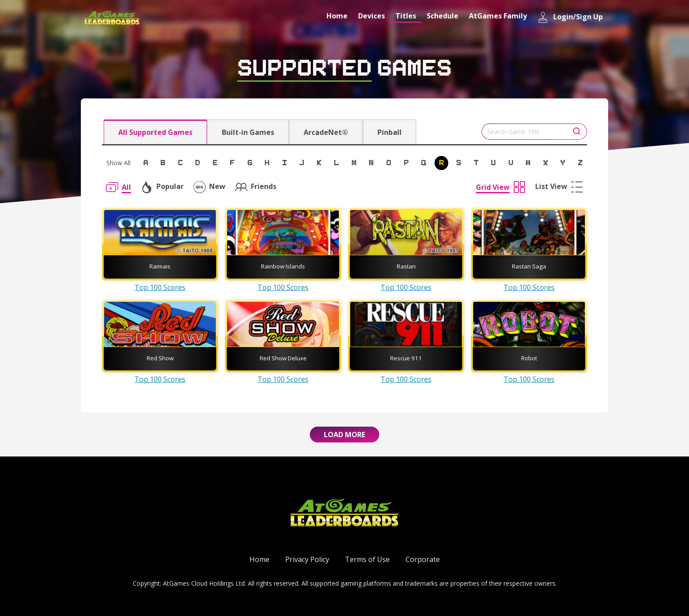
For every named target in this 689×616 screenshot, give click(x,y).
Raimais (160, 266)
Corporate (423, 559)
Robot (529, 358)
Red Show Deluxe (283, 358)
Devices (372, 16)
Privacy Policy (307, 559)
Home (337, 16)
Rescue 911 (406, 358)
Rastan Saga (529, 266)
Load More (344, 435)
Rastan (406, 266)
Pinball (390, 132)
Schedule (442, 16)
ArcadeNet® (326, 132)
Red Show (160, 358)
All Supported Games (155, 132)
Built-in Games (248, 132)
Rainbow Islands (283, 266)
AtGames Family (498, 16)
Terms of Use (367, 559)
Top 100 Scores (160, 287)
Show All (118, 163)
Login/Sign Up (570, 17)
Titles (406, 16)
